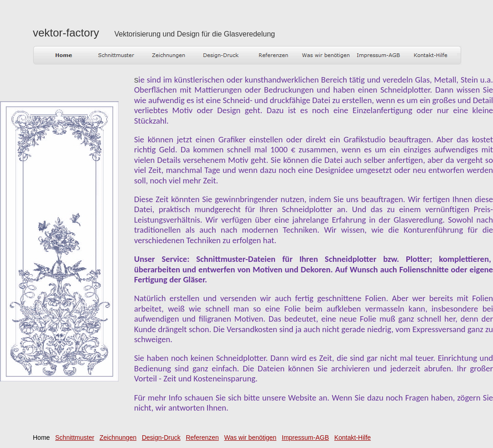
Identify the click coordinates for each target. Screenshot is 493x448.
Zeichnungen (118, 438)
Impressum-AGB (305, 438)
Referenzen (202, 438)
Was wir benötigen (250, 438)
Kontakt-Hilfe (353, 438)
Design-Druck (161, 438)
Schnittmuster (75, 438)
